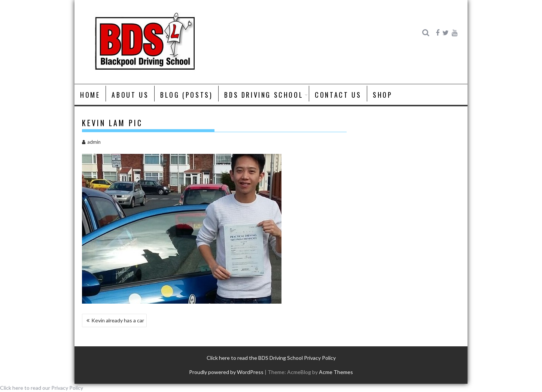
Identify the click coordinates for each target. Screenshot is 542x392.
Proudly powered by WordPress (226, 372)
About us (130, 95)
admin (91, 142)
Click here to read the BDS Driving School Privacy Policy (271, 358)
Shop (383, 95)
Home (90, 95)
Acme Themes (336, 372)
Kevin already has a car (118, 320)
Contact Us (338, 95)
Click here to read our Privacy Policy (42, 388)
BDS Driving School (264, 95)
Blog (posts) (186, 95)
